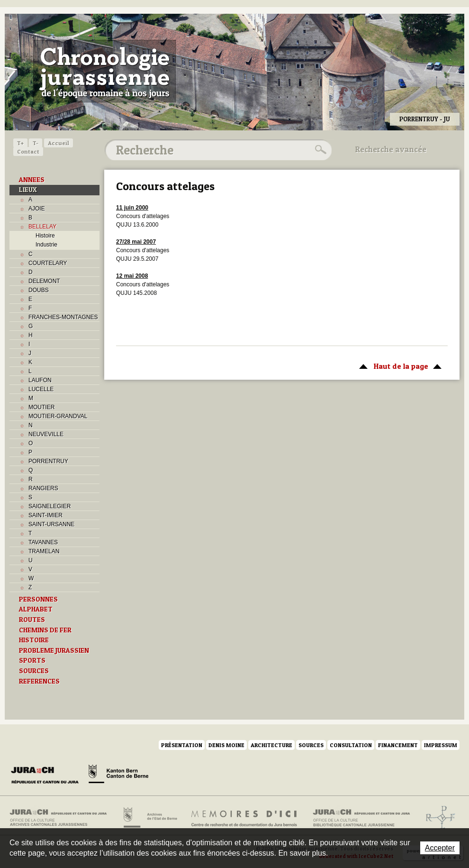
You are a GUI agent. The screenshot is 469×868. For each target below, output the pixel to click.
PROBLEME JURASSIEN (54, 650)
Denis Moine (226, 745)
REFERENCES (39, 681)
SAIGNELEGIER (50, 506)
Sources (311, 745)
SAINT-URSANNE (51, 524)
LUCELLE (41, 389)
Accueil (59, 143)
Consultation (351, 745)
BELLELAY (42, 227)
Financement (398, 745)
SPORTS (32, 660)
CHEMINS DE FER (45, 630)
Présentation (182, 745)
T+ (20, 143)
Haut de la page (399, 365)
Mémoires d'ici (245, 818)
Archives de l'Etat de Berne (149, 818)
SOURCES (34, 671)
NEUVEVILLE (46, 434)
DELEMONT (44, 281)
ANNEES (32, 180)
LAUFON (40, 380)
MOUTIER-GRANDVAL (58, 416)
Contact (28, 151)
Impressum (441, 745)
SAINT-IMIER (45, 515)
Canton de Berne (118, 776)
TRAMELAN (44, 551)
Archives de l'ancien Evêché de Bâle (437, 818)
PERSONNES (38, 599)
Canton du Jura (47, 776)
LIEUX (28, 190)
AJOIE (37, 209)
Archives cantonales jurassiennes (62, 818)
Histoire (45, 236)
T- (36, 143)
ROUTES (32, 620)
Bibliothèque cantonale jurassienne (362, 818)
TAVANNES (43, 542)
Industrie (46, 245)
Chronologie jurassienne (104, 71)
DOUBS (39, 290)
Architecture (271, 745)
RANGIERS (43, 488)
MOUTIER (41, 407)
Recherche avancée (391, 149)
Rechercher (319, 150)
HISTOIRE (34, 640)
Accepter (440, 848)
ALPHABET (36, 609)
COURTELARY (48, 263)
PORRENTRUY (48, 461)
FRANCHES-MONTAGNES (63, 317)
